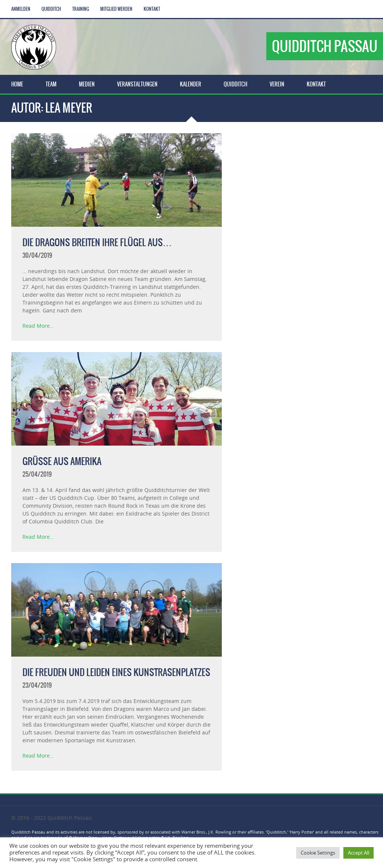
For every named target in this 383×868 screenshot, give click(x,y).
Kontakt (152, 9)
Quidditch (51, 9)
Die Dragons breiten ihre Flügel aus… (97, 242)
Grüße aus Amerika (62, 461)
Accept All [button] (359, 853)
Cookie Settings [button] (318, 853)
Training (81, 9)
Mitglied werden (116, 9)
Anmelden (21, 9)
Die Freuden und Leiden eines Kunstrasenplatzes (116, 672)
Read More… (38, 326)
